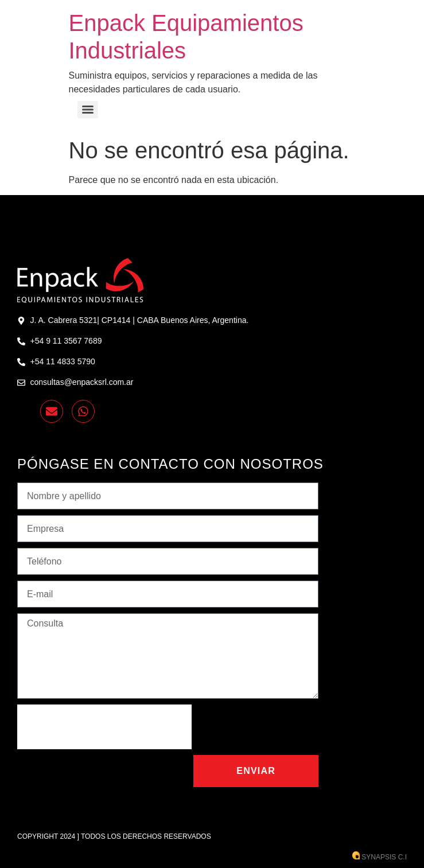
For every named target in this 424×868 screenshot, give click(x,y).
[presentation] (104, 727)
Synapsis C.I (380, 857)
